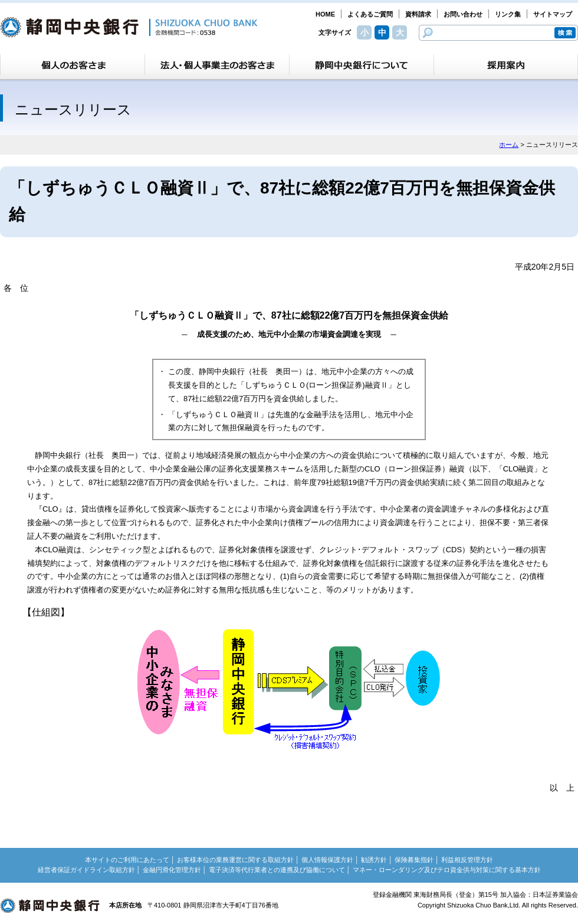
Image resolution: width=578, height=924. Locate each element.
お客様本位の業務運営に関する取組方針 (235, 860)
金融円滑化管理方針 (172, 870)
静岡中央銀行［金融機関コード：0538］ (129, 27)
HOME (325, 14)
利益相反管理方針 (467, 860)
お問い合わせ (463, 14)
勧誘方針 (374, 860)
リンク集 (508, 14)
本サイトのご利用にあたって (127, 860)
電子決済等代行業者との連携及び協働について (277, 870)
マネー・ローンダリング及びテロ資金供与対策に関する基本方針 (447, 870)
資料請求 (418, 14)
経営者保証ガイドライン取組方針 (86, 870)
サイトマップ (553, 14)
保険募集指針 (414, 860)
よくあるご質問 (370, 14)
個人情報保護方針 (327, 860)
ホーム (509, 145)
